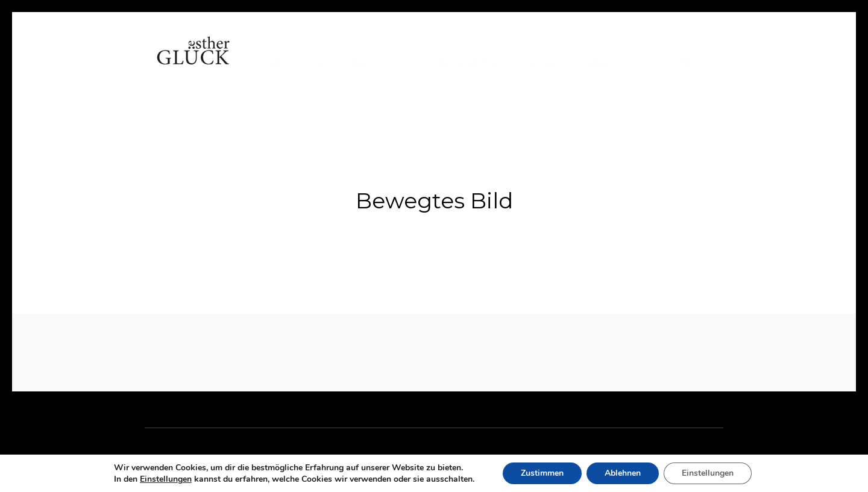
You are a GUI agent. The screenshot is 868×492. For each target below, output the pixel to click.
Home (270, 63)
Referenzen (468, 63)
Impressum (609, 63)
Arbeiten (368, 63)
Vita (314, 63)
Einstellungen (166, 479)
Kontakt (540, 63)
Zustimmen (542, 473)
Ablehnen (623, 473)
